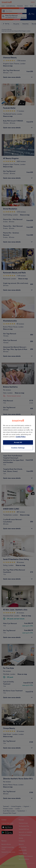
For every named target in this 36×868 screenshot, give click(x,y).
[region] (18, 434)
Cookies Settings (18, 448)
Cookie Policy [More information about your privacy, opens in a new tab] (21, 437)
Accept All (18, 442)
